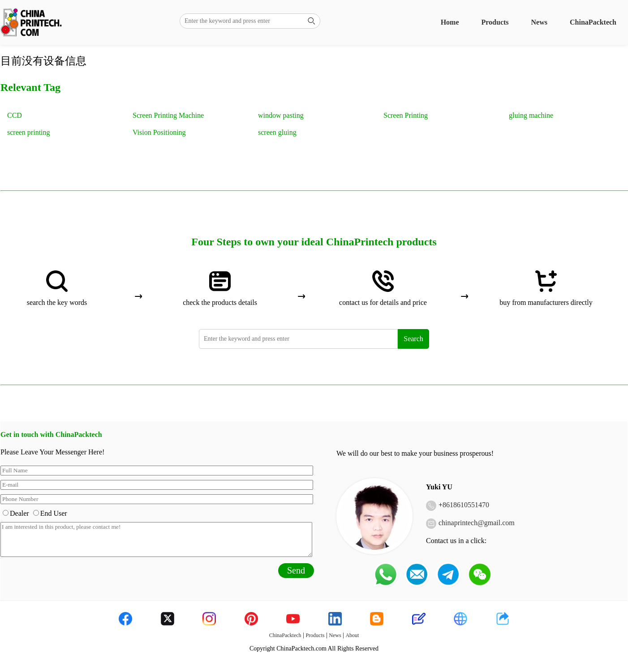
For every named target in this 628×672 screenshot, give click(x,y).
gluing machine (531, 115)
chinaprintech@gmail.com (477, 523)
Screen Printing (406, 115)
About (352, 635)
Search (413, 339)
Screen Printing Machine (168, 115)
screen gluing (277, 132)
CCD (15, 115)
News (539, 22)
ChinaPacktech (593, 22)
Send (296, 570)
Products (495, 22)
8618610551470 (466, 505)
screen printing (29, 132)
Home (450, 22)
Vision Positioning (159, 132)
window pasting (281, 115)
